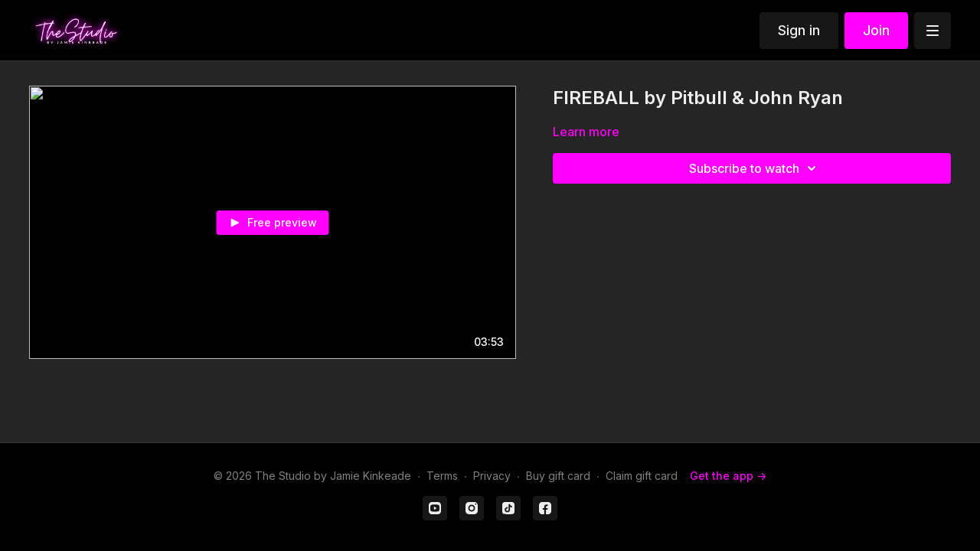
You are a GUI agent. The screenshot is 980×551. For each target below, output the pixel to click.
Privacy (492, 476)
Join (876, 30)
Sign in (799, 30)
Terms (442, 476)
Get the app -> (728, 476)
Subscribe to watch (755, 168)
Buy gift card (558, 476)
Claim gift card (642, 476)
